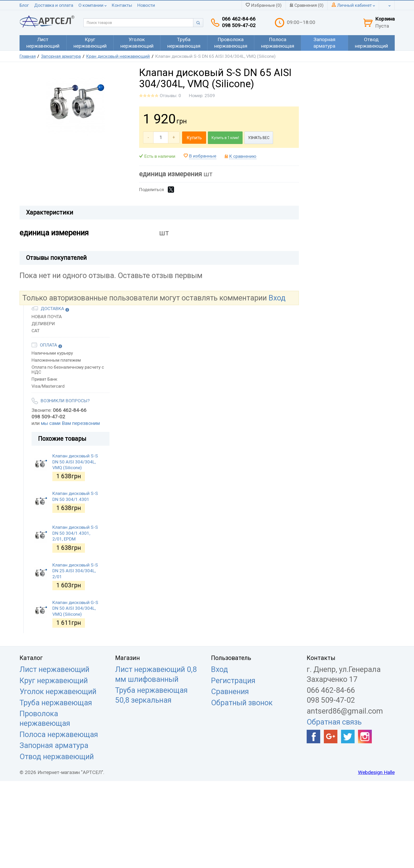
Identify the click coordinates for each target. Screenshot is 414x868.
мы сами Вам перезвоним (70, 423)
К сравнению (243, 156)
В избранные (203, 156)
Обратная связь (334, 722)
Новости (146, 5)
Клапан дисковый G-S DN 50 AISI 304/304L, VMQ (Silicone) (75, 608)
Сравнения (230, 691)
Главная (28, 56)
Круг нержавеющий (54, 681)
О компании (92, 5)
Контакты (122, 5)
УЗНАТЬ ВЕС (259, 138)
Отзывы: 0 (170, 96)
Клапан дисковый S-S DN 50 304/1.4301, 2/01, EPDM (75, 533)
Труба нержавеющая (56, 703)
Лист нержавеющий (54, 669)
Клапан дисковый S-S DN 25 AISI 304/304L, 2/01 (75, 571)
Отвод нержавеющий (57, 757)
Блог (24, 5)
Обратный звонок (242, 703)
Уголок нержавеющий (58, 691)
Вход (277, 298)
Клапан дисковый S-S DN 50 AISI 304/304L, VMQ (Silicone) (75, 462)
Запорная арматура (61, 56)
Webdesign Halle (376, 772)
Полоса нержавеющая (59, 734)
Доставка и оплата (54, 5)
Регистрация (233, 681)
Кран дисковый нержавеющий (118, 56)
